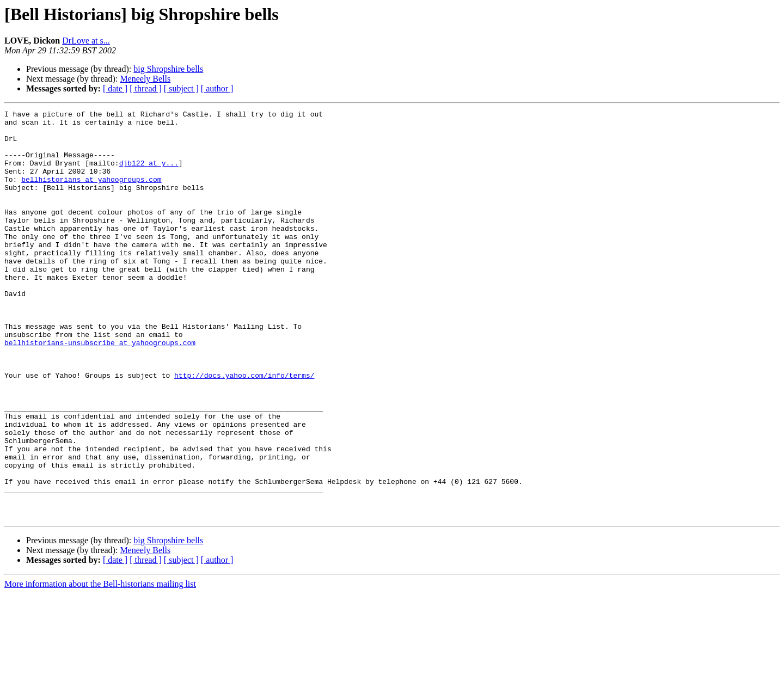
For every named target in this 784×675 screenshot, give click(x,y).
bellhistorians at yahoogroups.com (91, 194)
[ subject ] (181, 88)
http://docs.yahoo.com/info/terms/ (244, 429)
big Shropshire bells (168, 69)
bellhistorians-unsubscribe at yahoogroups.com (100, 390)
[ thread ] (146, 88)
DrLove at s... (86, 41)
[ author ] (217, 88)
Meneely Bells (145, 79)
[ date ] (115, 88)
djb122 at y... (149, 174)
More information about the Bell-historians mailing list (100, 665)
